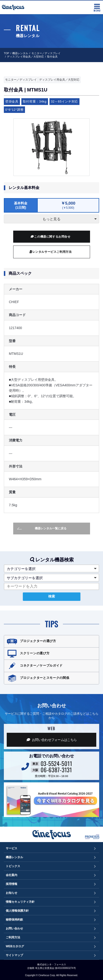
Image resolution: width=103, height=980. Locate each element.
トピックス (13, 866)
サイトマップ (14, 955)
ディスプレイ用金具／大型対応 (25, 57)
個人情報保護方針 (17, 911)
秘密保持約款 (14, 920)
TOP (6, 53)
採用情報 (12, 884)
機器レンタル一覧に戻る (42, 528)
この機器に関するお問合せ (50, 237)
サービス (12, 848)
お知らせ (12, 893)
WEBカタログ (15, 946)
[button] (51, 568)
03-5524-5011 (56, 763)
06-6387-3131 (56, 770)
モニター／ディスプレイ (46, 53)
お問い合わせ (14, 928)
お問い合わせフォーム (52, 740)
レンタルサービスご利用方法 (51, 252)
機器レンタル (20, 53)
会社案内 (12, 875)
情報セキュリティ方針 (20, 902)
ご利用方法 (13, 937)
